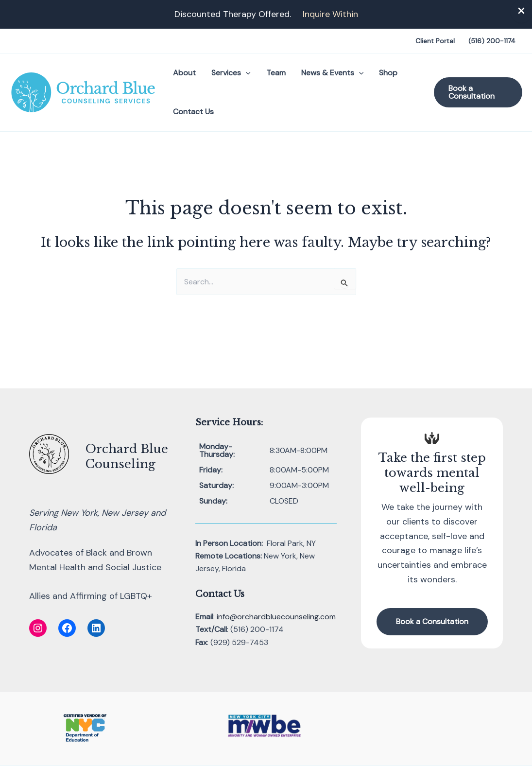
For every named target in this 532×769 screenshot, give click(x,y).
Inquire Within (330, 14)
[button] (246, 73)
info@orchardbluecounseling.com (276, 617)
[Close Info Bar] (521, 11)
